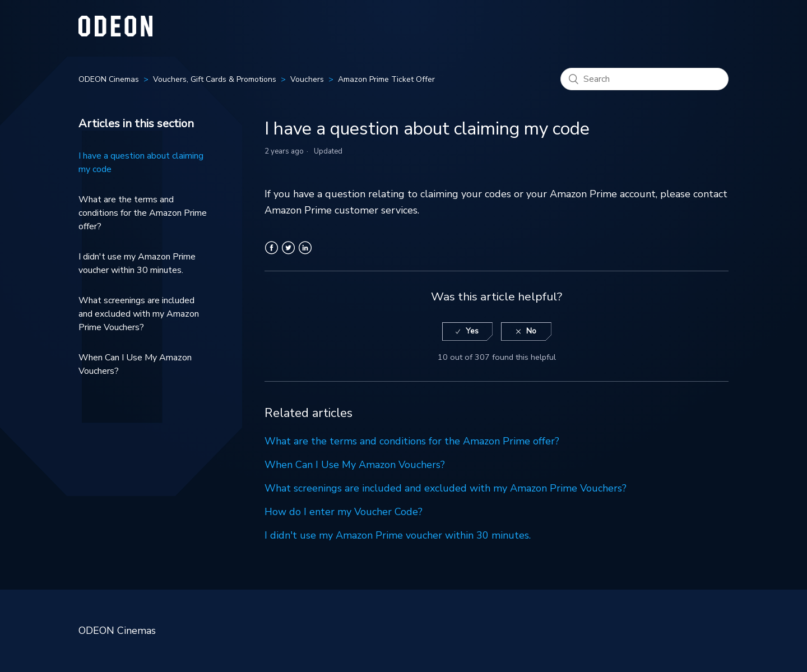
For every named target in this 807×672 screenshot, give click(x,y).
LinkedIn (305, 254)
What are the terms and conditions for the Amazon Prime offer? (143, 213)
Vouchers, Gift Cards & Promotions (215, 79)
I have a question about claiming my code (141, 163)
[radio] (467, 332)
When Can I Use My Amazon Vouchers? (135, 364)
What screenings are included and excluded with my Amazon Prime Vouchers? (139, 314)
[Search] (644, 79)
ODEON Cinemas (109, 79)
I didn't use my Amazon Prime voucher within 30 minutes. (137, 263)
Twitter (288, 254)
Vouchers (307, 79)
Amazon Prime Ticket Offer (386, 79)
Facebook (272, 254)
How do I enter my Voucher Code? (344, 512)
